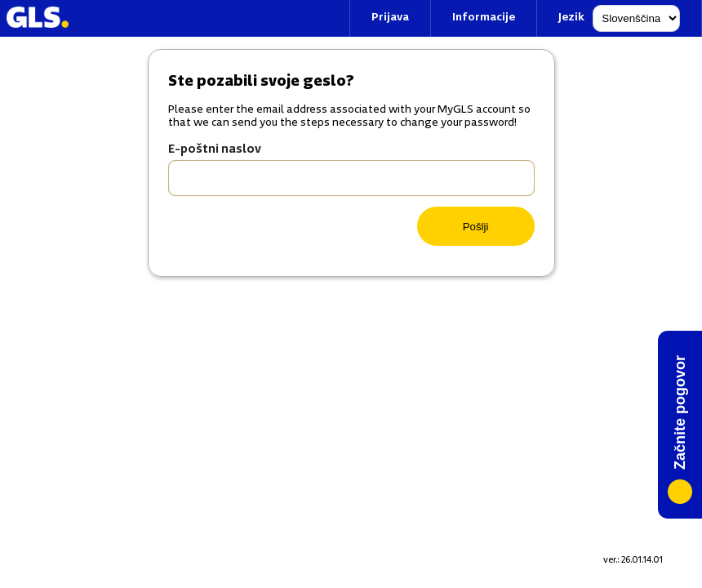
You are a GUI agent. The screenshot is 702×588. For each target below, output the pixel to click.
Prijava (390, 18)
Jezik (571, 18)
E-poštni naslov (215, 150)
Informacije (484, 18)
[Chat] (680, 425)
